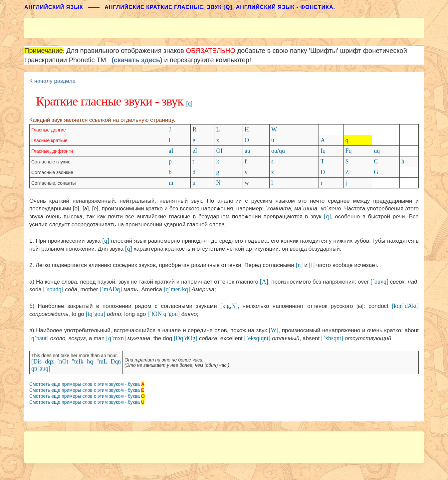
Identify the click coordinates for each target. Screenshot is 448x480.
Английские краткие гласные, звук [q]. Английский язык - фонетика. (220, 7)
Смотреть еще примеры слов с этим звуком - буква (85, 384)
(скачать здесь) (137, 60)
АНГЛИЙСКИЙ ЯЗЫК (54, 7)
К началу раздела (52, 81)
